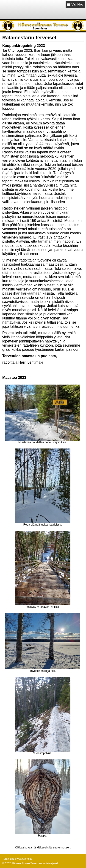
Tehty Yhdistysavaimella (17, 859)
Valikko (77, 4)
